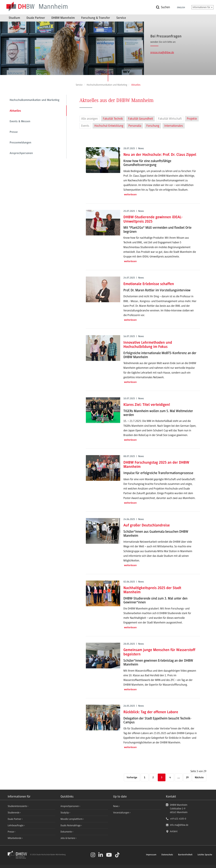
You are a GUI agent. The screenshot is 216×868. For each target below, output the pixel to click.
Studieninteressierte (18, 806)
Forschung (153, 126)
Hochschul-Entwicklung (109, 126)
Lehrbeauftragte (16, 825)
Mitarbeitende (15, 838)
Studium (14, 18)
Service (121, 18)
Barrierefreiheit (185, 855)
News (116, 806)
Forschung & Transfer (96, 18)
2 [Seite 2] (153, 778)
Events (85, 126)
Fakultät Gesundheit (140, 119)
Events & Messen (20, 122)
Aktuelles (15, 111)
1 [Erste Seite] (145, 778)
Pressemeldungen (20, 143)
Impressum (151, 855)
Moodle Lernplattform (72, 819)
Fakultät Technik (113, 119)
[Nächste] (199, 778)
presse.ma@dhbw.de (162, 52)
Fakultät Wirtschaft (170, 119)
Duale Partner (36, 18)
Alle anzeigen (89, 119)
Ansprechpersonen (21, 153)
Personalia (135, 126)
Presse (14, 132)
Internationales (174, 126)
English (181, 8)
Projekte (192, 119)
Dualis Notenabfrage (71, 825)
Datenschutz (167, 855)
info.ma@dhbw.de (179, 825)
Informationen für (203, 7)
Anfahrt (174, 831)
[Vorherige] (132, 778)
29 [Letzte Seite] (187, 778)
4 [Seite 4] (170, 778)
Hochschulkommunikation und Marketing (35, 100)
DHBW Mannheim (63, 18)
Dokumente (67, 832)
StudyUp (65, 813)
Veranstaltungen (121, 813)
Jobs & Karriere (68, 838)
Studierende (14, 813)
